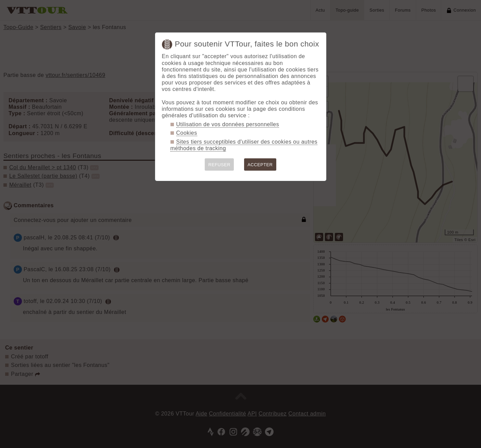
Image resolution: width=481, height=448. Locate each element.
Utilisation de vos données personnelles (228, 124)
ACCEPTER (260, 165)
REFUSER (219, 165)
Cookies (187, 133)
